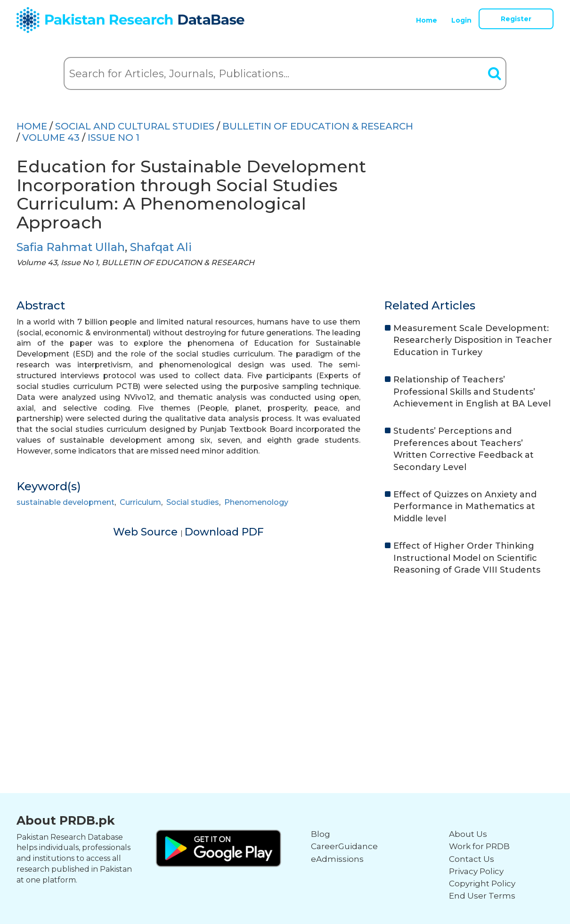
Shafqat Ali (161, 247)
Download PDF (224, 532)
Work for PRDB (479, 846)
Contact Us (472, 859)
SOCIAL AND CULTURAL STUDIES (135, 126)
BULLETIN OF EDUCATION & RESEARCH (318, 126)
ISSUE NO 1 (114, 138)
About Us (468, 834)
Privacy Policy (476, 871)
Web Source (147, 532)
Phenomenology (256, 502)
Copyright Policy (482, 883)
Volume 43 (51, 138)
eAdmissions (337, 859)
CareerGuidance (344, 846)
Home (427, 20)
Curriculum (140, 502)
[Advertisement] (285, 657)
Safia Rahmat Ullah (71, 247)
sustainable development (65, 502)
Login (461, 20)
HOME (32, 126)
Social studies (193, 502)
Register (516, 19)
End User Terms (482, 896)
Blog (321, 834)
